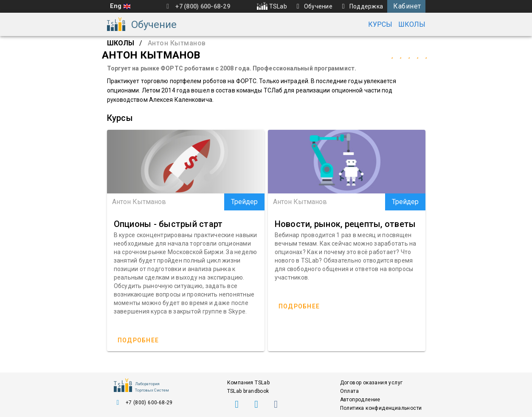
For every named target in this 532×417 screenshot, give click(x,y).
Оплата (349, 391)
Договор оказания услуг (372, 383)
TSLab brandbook (248, 391)
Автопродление (360, 400)
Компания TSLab (249, 383)
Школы (412, 24)
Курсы (380, 24)
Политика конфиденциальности (381, 408)
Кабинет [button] (407, 6)
